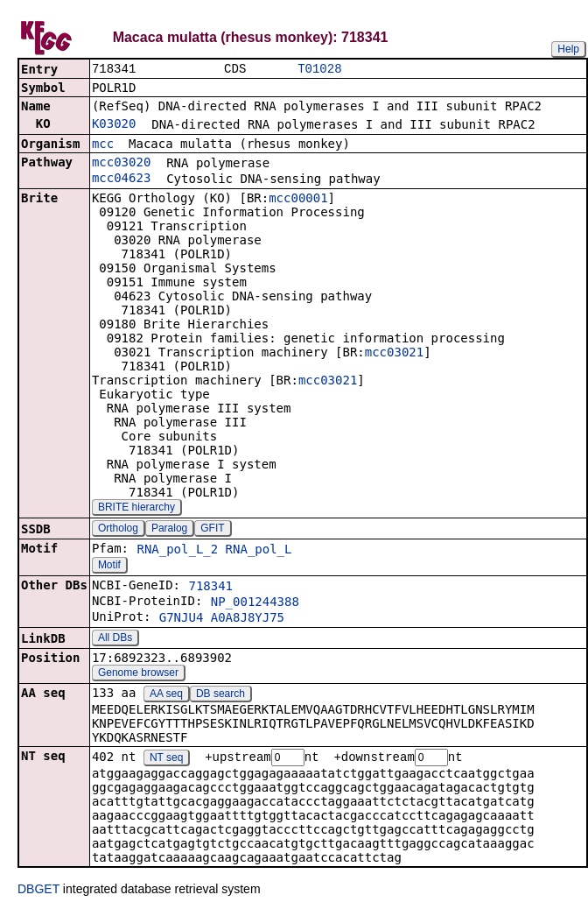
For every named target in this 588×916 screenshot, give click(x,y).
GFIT (212, 530)
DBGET (38, 891)
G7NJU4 (182, 619)
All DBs (115, 639)
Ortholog (118, 530)
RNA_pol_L (259, 551)
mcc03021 (394, 354)
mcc (103, 145)
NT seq (166, 760)
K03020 (114, 125)
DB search (220, 695)
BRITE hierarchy (136, 509)
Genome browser (138, 674)
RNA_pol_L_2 (177, 551)
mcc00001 (298, 200)
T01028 (319, 70)
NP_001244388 (255, 603)
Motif (109, 567)
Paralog (169, 530)
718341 (210, 588)
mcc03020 (121, 164)
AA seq (166, 695)
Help (568, 49)
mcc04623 (121, 180)
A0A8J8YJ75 (248, 619)
